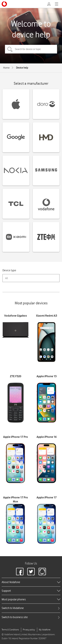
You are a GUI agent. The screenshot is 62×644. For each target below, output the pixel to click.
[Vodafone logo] (4, 4)
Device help (22, 68)
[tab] (31, 608)
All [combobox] (7, 278)
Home (6, 68)
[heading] (31, 582)
